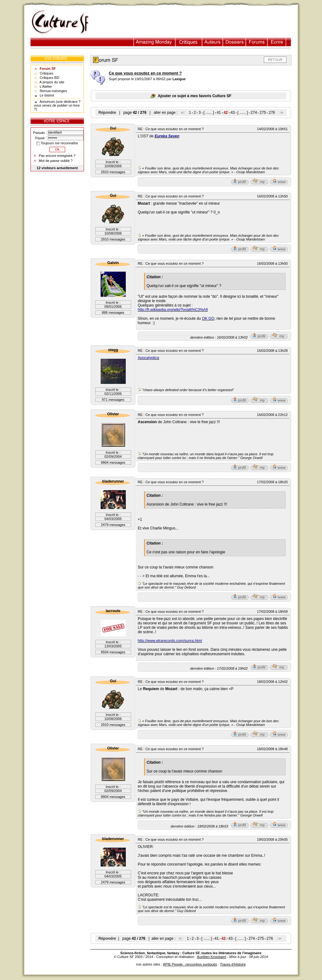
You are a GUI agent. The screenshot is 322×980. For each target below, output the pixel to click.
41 (219, 113)
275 (263, 113)
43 (233, 113)
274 (254, 113)
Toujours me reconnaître (57, 143)
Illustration (155, 42)
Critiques (189, 42)
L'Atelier (46, 86)
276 (272, 113)
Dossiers (234, 42)
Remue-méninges (53, 91)
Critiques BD (49, 78)
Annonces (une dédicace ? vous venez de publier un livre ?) (57, 105)
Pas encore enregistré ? (57, 156)
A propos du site (52, 82)
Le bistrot (47, 95)
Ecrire (277, 42)
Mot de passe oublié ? (56, 161)
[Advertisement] (197, 22)
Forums (257, 42)
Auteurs (213, 42)
